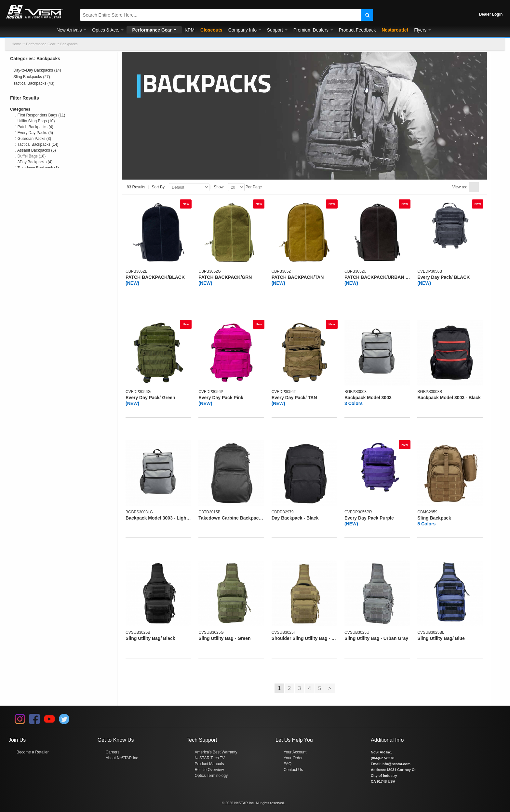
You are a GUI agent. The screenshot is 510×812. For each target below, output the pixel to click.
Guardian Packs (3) (33, 139)
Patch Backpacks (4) (34, 127)
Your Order (293, 758)
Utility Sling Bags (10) (35, 121)
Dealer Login (491, 14)
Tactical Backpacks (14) (37, 144)
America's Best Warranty (216, 752)
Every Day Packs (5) (34, 133)
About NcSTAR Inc (122, 758)
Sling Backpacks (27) (32, 77)
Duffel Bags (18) (30, 156)
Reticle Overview (209, 770)
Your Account (295, 752)
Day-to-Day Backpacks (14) (37, 70)
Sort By (158, 187)
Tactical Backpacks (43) (34, 83)
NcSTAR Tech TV (210, 758)
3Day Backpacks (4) (34, 162)
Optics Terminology (211, 776)
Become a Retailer (33, 752)
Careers (113, 752)
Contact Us (293, 770)
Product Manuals (209, 764)
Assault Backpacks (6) (35, 150)
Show (219, 187)
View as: (459, 187)
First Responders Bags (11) (40, 115)
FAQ (288, 764)
